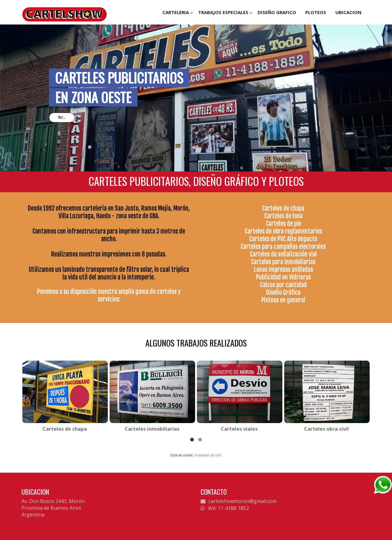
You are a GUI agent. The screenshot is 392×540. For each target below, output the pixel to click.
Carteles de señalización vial (283, 254)
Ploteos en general (283, 300)
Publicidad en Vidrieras (283, 277)
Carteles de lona (283, 216)
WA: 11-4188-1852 (225, 508)
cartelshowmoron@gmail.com (239, 501)
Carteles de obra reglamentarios (283, 231)
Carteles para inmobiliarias (283, 262)
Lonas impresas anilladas (283, 270)
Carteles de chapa (283, 208)
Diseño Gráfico (283, 292)
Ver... (62, 118)
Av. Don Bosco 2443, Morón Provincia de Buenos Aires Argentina (53, 508)
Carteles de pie (283, 224)
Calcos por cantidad (283, 285)
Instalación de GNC (208, 455)
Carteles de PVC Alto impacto (283, 239)
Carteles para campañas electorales (283, 247)
